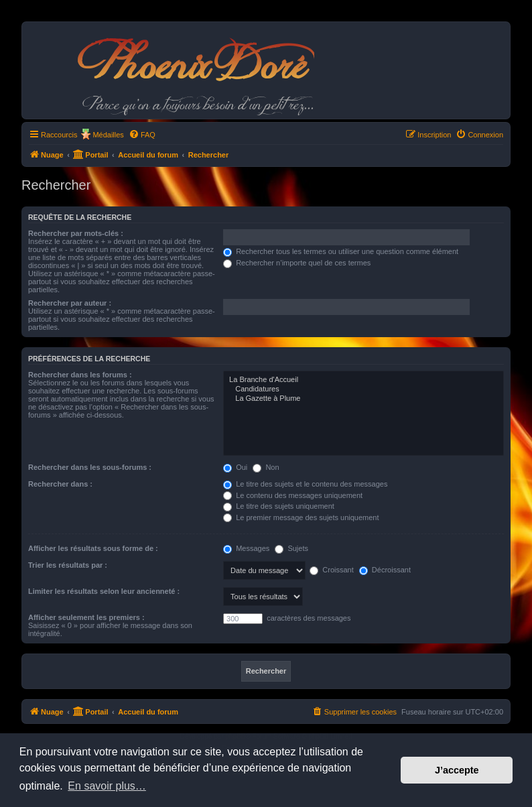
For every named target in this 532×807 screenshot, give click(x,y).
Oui (235, 467)
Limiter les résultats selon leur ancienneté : (104, 591)
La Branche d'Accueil (363, 380)
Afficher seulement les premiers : (86, 617)
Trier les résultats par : (68, 565)
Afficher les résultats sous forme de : (93, 548)
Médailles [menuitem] (108, 135)
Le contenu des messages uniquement (293, 495)
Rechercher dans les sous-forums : (90, 467)
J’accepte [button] (457, 770)
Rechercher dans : (60, 484)
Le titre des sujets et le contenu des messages (305, 484)
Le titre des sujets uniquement (279, 506)
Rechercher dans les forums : (80, 375)
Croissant (332, 570)
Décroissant (385, 570)
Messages (246, 548)
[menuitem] (142, 135)
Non (266, 467)
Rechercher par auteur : (70, 303)
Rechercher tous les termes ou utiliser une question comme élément (341, 251)
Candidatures (363, 389)
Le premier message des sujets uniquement (301, 517)
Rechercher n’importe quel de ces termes (297, 263)
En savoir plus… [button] (107, 786)
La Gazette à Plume (363, 399)
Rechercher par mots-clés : (76, 233)
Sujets (291, 548)
